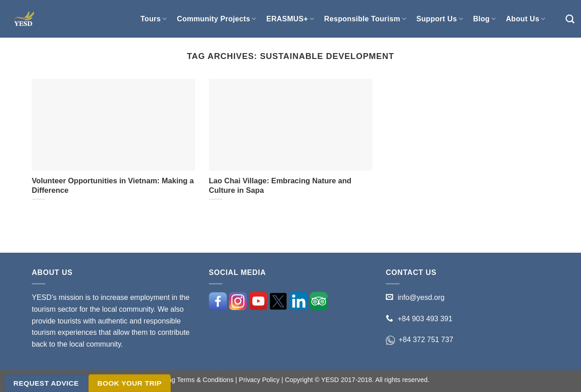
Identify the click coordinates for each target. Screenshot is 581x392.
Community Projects (217, 19)
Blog (484, 19)
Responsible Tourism (365, 19)
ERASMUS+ (290, 19)
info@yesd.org (421, 297)
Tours (153, 19)
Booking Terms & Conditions (193, 380)
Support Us (440, 19)
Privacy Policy (259, 380)
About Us (525, 19)
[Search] (570, 19)
